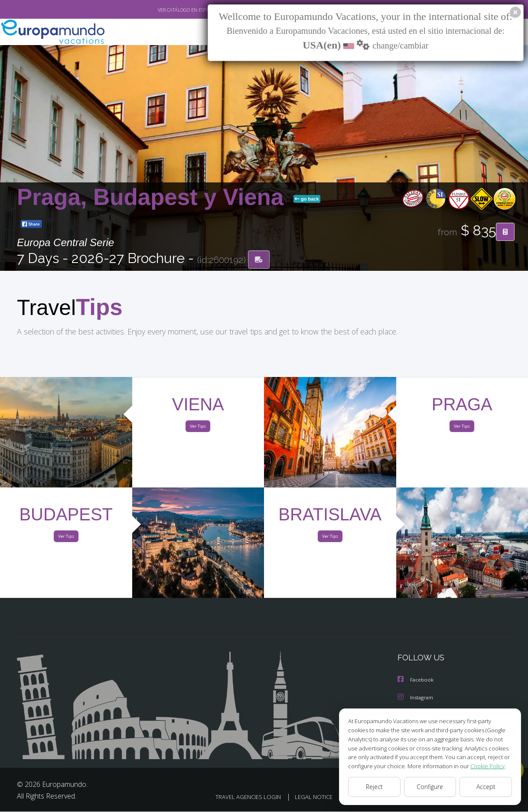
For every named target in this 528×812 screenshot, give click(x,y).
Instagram (416, 699)
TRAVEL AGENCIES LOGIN (237, 797)
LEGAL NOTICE (305, 797)
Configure (430, 787)
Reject (374, 787)
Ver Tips (198, 429)
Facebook (416, 681)
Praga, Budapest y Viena (153, 198)
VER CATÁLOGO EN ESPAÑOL (168, 10)
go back (307, 200)
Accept (486, 787)
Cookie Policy (481, 766)
